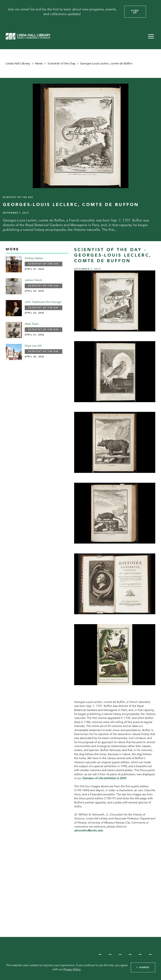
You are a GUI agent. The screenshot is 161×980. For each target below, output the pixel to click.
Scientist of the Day (61, 64)
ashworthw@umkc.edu (88, 831)
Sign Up (135, 12)
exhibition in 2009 (104, 778)
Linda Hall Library (18, 64)
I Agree (143, 967)
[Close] (153, 12)
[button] (151, 36)
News (39, 64)
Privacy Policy (72, 969)
